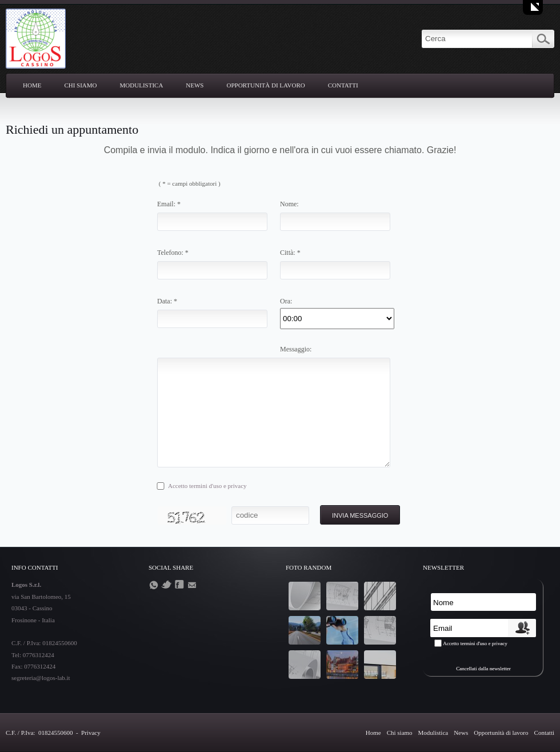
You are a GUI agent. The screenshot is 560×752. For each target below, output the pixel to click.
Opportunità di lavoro (266, 85)
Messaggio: (296, 349)
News (195, 85)
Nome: (289, 204)
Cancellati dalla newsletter (483, 669)
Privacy (91, 733)
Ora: (286, 301)
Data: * (167, 301)
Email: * (169, 204)
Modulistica (142, 85)
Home (32, 85)
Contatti (343, 85)
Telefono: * (173, 253)
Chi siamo (80, 85)
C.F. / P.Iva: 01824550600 (40, 733)
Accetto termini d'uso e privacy (207, 486)
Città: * (290, 253)
